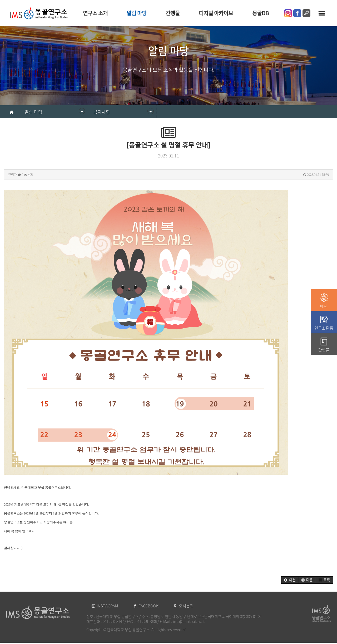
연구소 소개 (95, 13)
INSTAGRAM (105, 606)
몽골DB (261, 13)
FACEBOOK (147, 606)
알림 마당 (137, 13)
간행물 (173, 13)
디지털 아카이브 (216, 13)
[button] (290, 580)
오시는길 (184, 606)
